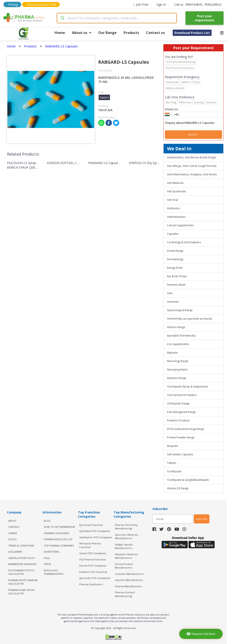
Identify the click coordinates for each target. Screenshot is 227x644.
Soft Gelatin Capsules (180, 454)
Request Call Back (201, 634)
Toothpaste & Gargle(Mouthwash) (188, 480)
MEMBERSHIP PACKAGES (22, 564)
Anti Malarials (175, 183)
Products (131, 33)
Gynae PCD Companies (93, 553)
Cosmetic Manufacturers (129, 574)
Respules (173, 446)
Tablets (172, 463)
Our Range (107, 33)
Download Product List (192, 33)
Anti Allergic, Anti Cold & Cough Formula (192, 166)
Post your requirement (205, 18)
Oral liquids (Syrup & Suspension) (187, 387)
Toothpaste (174, 471)
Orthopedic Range (178, 403)
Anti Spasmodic (177, 191)
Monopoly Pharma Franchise (90, 545)
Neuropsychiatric (178, 370)
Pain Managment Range (181, 412)
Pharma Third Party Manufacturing (126, 527)
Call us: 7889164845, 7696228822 (198, 4)
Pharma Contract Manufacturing (125, 594)
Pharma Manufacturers (128, 586)
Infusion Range (176, 327)
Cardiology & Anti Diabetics (184, 242)
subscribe (202, 519)
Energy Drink (175, 268)
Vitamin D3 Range (178, 488)
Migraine (172, 353)
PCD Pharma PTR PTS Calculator (21, 572)
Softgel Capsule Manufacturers (124, 546)
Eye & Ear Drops (177, 276)
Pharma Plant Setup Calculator (21, 592)
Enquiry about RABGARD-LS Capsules (193, 123)
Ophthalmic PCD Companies (96, 537)
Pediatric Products (178, 420)
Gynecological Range (180, 310)
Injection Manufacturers (129, 580)
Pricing (13, 4)
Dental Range (175, 251)
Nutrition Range (177, 378)
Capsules (173, 234)
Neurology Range (178, 361)
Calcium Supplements (180, 225)
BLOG (47, 521)
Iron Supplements (178, 344)
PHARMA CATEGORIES (56, 533)
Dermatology (175, 259)
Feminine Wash (176, 285)
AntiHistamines (176, 217)
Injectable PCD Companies (95, 531)
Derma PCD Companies (93, 566)
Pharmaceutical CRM (42, 4)
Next (194, 135)
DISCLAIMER (15, 552)
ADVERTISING (52, 552)
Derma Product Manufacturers (124, 566)
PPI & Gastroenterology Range (186, 429)
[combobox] (117, 18)
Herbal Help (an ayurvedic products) (189, 319)
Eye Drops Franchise (91, 525)
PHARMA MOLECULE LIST (58, 539)
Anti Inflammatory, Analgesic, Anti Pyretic (192, 174)
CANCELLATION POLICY (22, 558)
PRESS (47, 564)
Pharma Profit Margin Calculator (23, 582)
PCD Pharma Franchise (93, 559)
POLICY (12, 539)
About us (82, 33)
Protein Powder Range (181, 437)
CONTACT (14, 527)
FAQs (47, 558)
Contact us (155, 33)
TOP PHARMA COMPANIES (59, 546)
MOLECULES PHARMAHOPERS (54, 572)
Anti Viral (172, 200)
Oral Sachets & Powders (182, 395)
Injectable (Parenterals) (181, 336)
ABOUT (12, 521)
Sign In (161, 4)
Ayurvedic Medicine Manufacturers (127, 537)
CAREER (13, 533)
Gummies (173, 302)
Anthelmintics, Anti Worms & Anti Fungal (191, 157)
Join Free (141, 4)
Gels (170, 293)
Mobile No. (172, 109)
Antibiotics (174, 208)
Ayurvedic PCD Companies (95, 578)
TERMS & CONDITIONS (21, 546)
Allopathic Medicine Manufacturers (126, 556)
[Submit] (62, 18)
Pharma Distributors (91, 584)
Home (60, 33)
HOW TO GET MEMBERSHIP (60, 527)
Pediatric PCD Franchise (93, 572)
